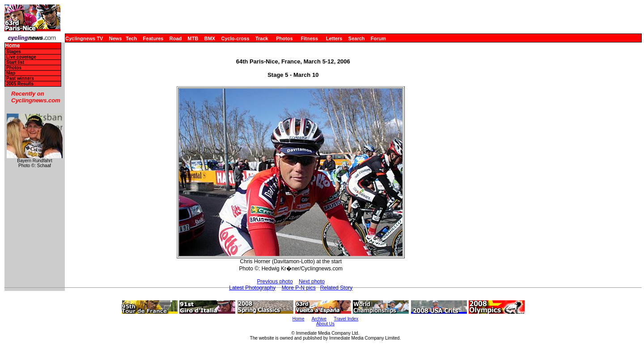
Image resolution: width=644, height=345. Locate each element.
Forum (378, 38)
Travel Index (346, 319)
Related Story (337, 288)
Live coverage (21, 57)
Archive (319, 319)
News (116, 38)
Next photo (312, 282)
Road (176, 38)
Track (262, 38)
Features (153, 38)
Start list (15, 62)
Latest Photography (252, 288)
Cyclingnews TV (84, 38)
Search (357, 38)
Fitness (309, 38)
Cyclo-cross (235, 38)
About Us (325, 324)
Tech (131, 38)
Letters (334, 38)
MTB (193, 38)
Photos (284, 38)
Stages (14, 52)
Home (12, 46)
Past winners (20, 78)
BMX (210, 38)
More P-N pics (299, 288)
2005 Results (20, 84)
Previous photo (275, 282)
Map (11, 73)
